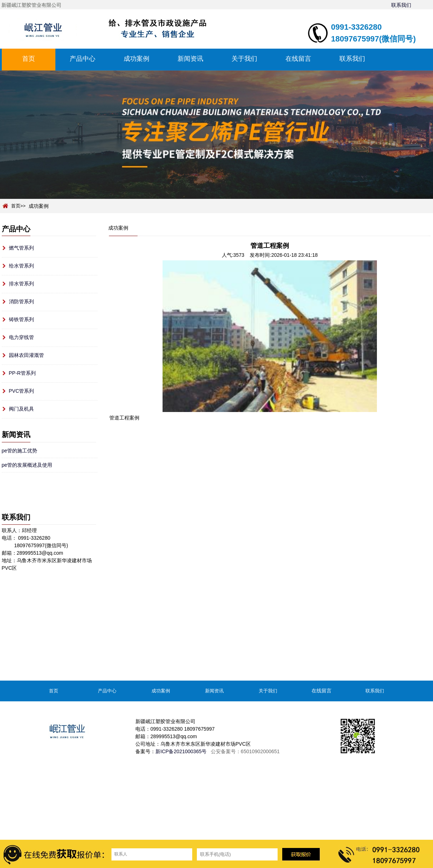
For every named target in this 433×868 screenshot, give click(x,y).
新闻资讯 (190, 59)
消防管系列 (21, 301)
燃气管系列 (21, 248)
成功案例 (136, 59)
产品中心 (83, 59)
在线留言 (298, 59)
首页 (29, 59)
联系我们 (401, 5)
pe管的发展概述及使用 (27, 465)
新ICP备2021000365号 (181, 751)
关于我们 (244, 59)
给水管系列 (21, 266)
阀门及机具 (21, 409)
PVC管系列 (22, 391)
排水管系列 (21, 284)
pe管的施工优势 (20, 451)
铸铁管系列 (21, 319)
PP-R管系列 (22, 373)
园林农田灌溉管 (26, 355)
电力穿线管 (21, 337)
